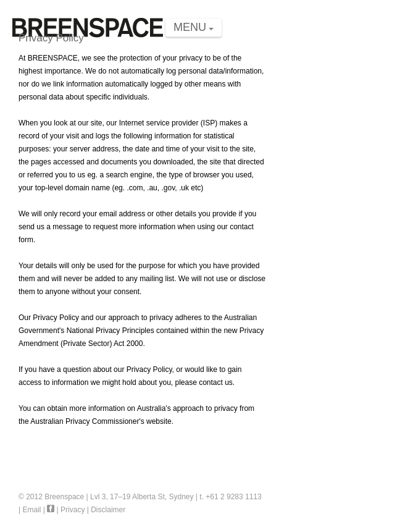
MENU (190, 27)
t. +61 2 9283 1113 (230, 497)
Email (31, 510)
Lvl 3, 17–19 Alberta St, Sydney (142, 497)
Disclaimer (108, 510)
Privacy (73, 510)
